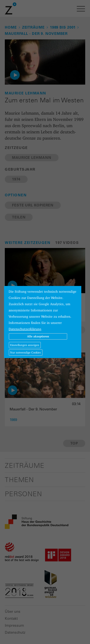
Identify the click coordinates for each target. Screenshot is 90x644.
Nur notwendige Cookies (25, 352)
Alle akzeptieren (38, 336)
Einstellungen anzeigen (25, 345)
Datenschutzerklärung (25, 329)
